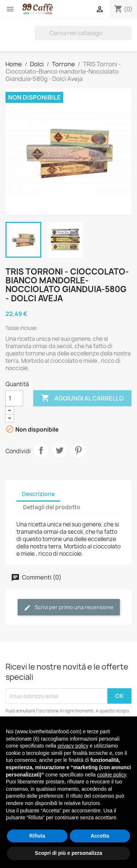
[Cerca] (83, 33)
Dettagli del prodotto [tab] (52, 507)
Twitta (60, 450)
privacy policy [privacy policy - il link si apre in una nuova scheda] (73, 746)
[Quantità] (14, 398)
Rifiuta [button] (37, 836)
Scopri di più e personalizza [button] (68, 853)
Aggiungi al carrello (82, 398)
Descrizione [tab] (38, 494)
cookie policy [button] (112, 775)
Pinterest (78, 450)
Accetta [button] (100, 836)
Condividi (41, 450)
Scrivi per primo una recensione (69, 608)
